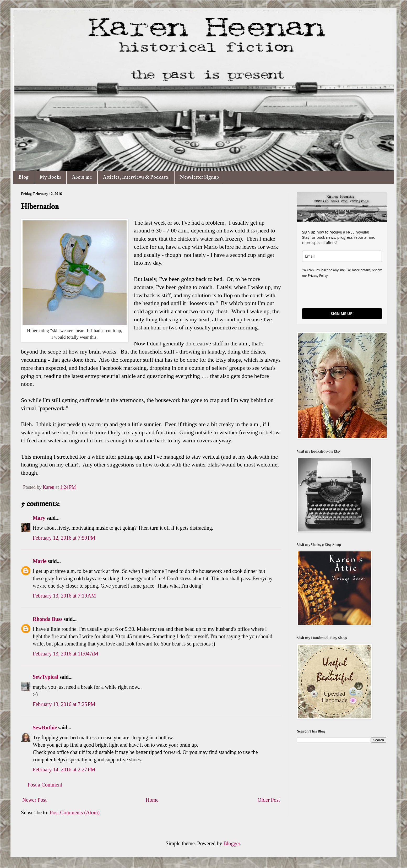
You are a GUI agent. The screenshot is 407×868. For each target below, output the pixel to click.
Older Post (269, 800)
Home (152, 800)
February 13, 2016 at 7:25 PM (64, 704)
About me (82, 177)
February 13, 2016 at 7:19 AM (64, 596)
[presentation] (342, 293)
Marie (40, 561)
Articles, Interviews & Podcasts (136, 177)
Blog (23, 177)
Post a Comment (45, 785)
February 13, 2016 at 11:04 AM (66, 654)
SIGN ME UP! (342, 314)
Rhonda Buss (48, 619)
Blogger (232, 843)
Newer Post (34, 800)
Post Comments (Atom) (75, 812)
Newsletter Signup (199, 177)
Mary (39, 518)
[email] (342, 256)
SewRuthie (45, 728)
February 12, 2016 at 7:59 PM (64, 538)
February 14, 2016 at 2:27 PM (64, 769)
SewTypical (45, 677)
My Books (50, 177)
